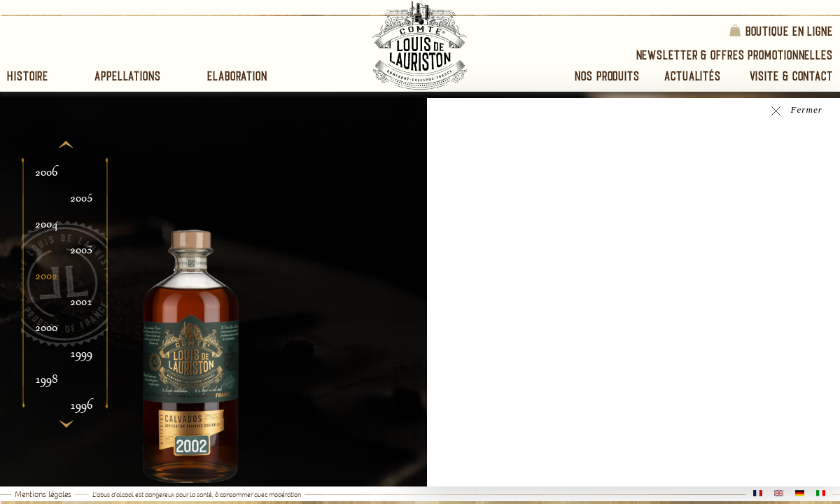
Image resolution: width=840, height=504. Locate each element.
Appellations (128, 76)
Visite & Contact (791, 76)
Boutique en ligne (780, 30)
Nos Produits (607, 76)
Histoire (28, 76)
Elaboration (237, 76)
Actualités (693, 76)
